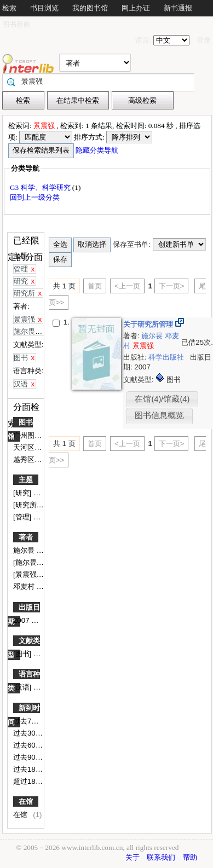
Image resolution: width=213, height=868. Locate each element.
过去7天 (27, 721)
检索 (9, 8)
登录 (204, 40)
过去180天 (31, 769)
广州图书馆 (32, 435)
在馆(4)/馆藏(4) (162, 399)
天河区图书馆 (36, 447)
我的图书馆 (90, 8)
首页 (95, 286)
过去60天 (29, 745)
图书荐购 (16, 24)
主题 (26, 480)
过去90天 (29, 757)
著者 (26, 537)
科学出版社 (167, 357)
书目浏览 (44, 8)
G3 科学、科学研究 (41, 187)
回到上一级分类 (35, 197)
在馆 (26, 802)
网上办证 (136, 8)
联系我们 (161, 857)
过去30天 (29, 733)
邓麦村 (25, 586)
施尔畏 (25, 550)
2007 (22, 620)
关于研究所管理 (149, 324)
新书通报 (178, 8)
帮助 (190, 857)
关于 (133, 857)
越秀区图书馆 (36, 459)
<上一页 (127, 286)
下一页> (172, 286)
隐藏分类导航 (98, 150)
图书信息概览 (159, 415)
